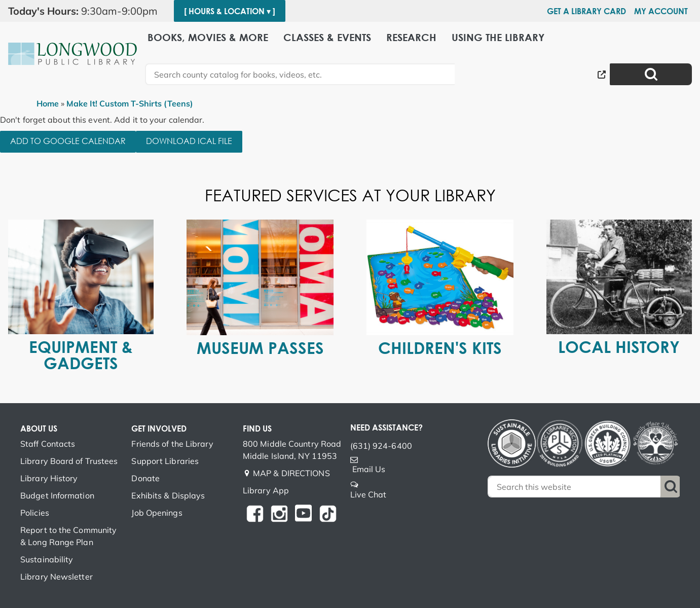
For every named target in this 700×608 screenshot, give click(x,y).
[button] (87, 11)
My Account (661, 11)
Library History (49, 478)
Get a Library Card (586, 11)
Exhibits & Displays (168, 495)
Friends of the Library (172, 444)
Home (48, 103)
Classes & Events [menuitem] (327, 37)
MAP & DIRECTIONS (291, 473)
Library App (266, 490)
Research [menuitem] (411, 37)
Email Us (369, 469)
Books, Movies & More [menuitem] (208, 37)
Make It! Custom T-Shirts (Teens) (130, 103)
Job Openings (157, 513)
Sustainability (47, 559)
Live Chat (369, 494)
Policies (35, 513)
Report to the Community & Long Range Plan (68, 536)
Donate (145, 478)
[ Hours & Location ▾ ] (230, 11)
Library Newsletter (57, 577)
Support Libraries (165, 461)
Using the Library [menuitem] (498, 37)
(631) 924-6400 (381, 446)
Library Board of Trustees (69, 461)
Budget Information (57, 495)
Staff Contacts (48, 444)
